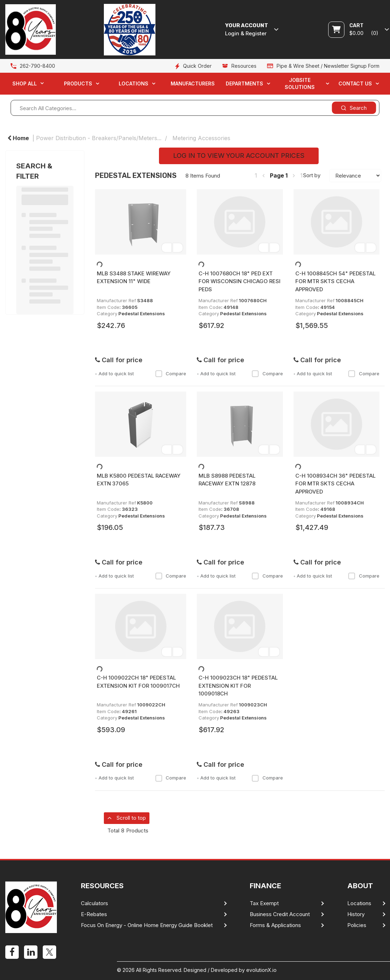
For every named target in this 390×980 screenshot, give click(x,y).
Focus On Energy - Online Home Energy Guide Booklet (147, 925)
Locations (134, 83)
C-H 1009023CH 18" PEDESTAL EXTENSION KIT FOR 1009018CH (238, 686)
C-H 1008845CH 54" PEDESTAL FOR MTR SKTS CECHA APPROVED (335, 281)
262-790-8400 (37, 66)
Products (78, 83)
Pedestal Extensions (142, 313)
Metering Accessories (201, 138)
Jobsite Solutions (300, 83)
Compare (171, 374)
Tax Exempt (264, 903)
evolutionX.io (261, 970)
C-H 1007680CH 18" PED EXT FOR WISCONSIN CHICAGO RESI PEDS (240, 281)
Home (18, 138)
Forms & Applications (275, 925)
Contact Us (355, 83)
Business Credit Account (280, 914)
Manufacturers (193, 83)
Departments (244, 83)
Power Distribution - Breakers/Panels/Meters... (99, 138)
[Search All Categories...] (195, 108)
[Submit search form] (354, 108)
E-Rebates (94, 914)
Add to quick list (114, 374)
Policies (357, 925)
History (356, 914)
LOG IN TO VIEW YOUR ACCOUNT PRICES (239, 156)
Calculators (94, 903)
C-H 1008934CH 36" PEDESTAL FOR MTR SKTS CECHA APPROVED (335, 484)
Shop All (25, 83)
